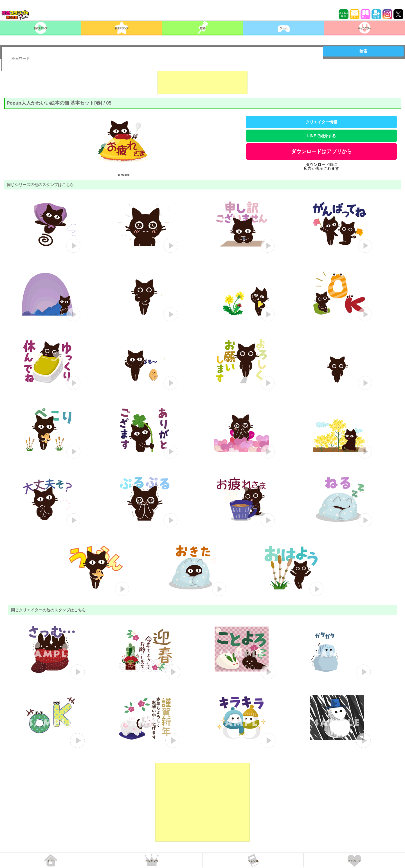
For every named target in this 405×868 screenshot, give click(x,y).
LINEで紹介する (321, 136)
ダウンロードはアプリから (321, 152)
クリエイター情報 (321, 122)
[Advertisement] (202, 80)
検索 (363, 51)
